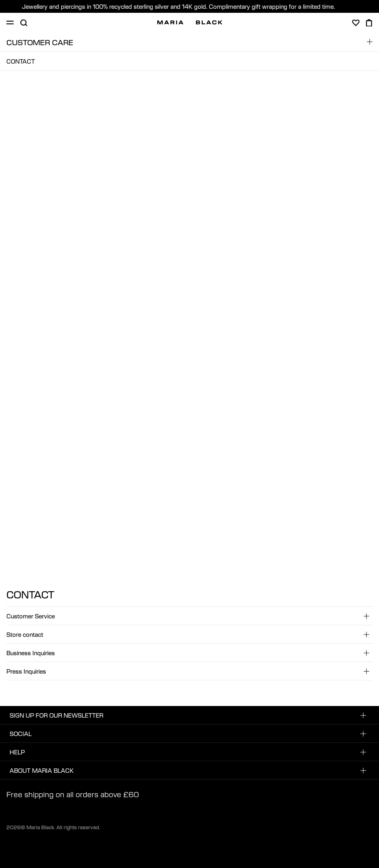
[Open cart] (369, 23)
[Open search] (24, 23)
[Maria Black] (190, 22)
